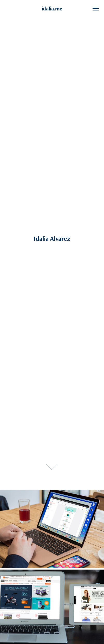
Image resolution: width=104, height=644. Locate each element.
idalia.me (52, 8)
